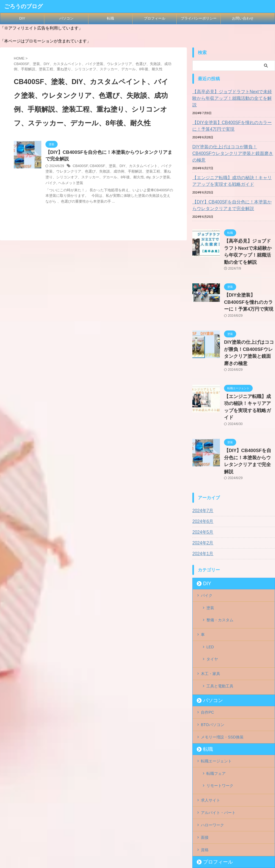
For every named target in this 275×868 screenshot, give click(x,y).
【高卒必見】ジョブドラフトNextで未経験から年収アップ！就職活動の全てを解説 (233, 95)
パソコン (66, 18)
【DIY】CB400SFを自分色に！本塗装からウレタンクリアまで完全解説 (233, 192)
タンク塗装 (139, 178)
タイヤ (212, 593)
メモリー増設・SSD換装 (222, 661)
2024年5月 (202, 479)
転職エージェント (216, 684)
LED (210, 584)
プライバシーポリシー (199, 18)
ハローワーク (212, 738)
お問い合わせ (243, 18)
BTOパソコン (213, 649)
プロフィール (155, 18)
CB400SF (80, 167)
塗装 (210, 552)
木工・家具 (211, 604)
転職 (110, 18)
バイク (154, 178)
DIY (22, 18)
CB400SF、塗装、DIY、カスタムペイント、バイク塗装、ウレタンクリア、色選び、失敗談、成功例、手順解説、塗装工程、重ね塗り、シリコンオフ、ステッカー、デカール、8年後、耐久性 (108, 173)
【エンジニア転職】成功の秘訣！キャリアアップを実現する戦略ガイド (233, 168)
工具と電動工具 (220, 615)
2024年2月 (202, 489)
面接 (205, 749)
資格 (205, 760)
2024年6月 (202, 468)
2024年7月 (202, 457)
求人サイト (211, 715)
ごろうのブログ (23, 6)
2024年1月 (202, 500)
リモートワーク (220, 704)
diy (127, 178)
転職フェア (216, 695)
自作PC (207, 638)
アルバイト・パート (218, 726)
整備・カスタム (220, 561)
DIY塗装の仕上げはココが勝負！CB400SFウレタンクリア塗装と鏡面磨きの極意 (233, 144)
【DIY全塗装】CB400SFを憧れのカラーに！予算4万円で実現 (233, 119)
